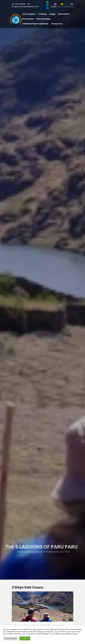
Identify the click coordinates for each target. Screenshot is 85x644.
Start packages (43, 19)
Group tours (57, 24)
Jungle (52, 14)
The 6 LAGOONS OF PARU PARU (40, 547)
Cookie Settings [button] (11, 639)
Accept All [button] (25, 639)
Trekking (42, 14)
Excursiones (28, 19)
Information (64, 14)
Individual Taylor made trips (36, 24)
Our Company (29, 14)
